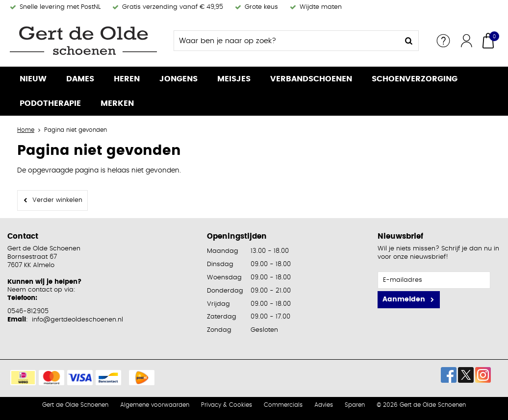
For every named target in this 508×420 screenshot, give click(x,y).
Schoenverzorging (415, 79)
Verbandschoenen (311, 79)
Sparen (355, 405)
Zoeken (408, 41)
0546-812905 (28, 311)
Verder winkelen (57, 200)
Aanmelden (404, 299)
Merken (117, 103)
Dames (80, 79)
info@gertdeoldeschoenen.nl (77, 320)
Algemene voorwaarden (155, 405)
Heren (127, 79)
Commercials (283, 405)
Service (443, 41)
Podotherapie (50, 103)
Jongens (178, 79)
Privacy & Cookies (227, 405)
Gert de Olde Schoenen (75, 405)
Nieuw (33, 79)
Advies (324, 405)
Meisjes (234, 79)
